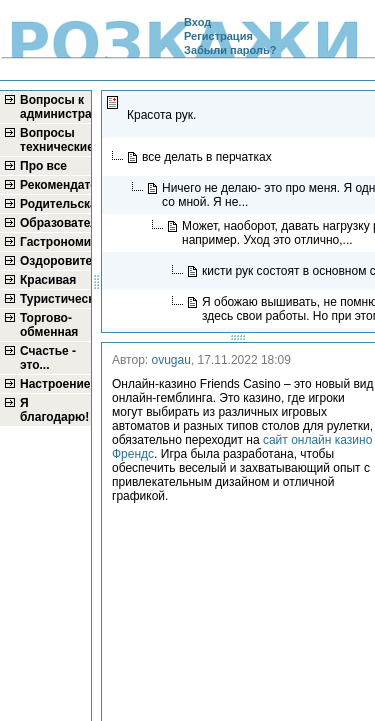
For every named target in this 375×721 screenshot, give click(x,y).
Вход (197, 22)
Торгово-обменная (49, 325)
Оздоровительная (54, 261)
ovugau (171, 360)
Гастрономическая (54, 242)
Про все (43, 166)
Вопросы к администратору (54, 107)
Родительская (54, 204)
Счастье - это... (48, 358)
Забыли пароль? (230, 50)
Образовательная (54, 223)
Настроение (54, 384)
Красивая (48, 280)
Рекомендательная (54, 185)
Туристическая (54, 299)
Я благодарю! (54, 410)
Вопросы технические (54, 140)
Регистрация (218, 36)
